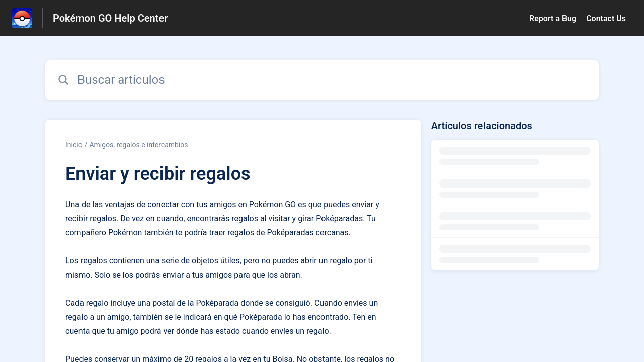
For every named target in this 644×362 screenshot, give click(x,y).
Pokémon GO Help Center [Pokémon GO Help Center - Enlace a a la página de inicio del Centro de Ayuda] (110, 18)
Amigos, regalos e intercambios (138, 145)
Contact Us (606, 18)
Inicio (74, 145)
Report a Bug (553, 18)
